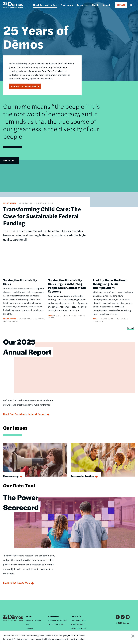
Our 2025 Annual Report (27, 347)
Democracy (11, 476)
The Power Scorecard (21, 502)
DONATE (121, 5)
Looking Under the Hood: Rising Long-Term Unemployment (110, 284)
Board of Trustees (34, 620)
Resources (82, 5)
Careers (29, 628)
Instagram (128, 617)
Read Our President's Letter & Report (24, 414)
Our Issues (67, 5)
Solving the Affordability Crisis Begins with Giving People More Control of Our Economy (67, 286)
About (107, 5)
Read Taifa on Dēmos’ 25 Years (25, 86)
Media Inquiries (78, 624)
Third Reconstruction (45, 5)
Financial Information (58, 620)
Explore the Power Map (17, 583)
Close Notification (131, 637)
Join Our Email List (56, 624)
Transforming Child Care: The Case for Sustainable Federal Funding (42, 216)
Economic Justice (82, 476)
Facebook (118, 617)
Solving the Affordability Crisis (20, 282)
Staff (28, 624)
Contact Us (76, 617)
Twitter (123, 617)
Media (96, 5)
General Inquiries (78, 620)
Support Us (54, 617)
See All (131, 328)
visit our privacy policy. (75, 639)
